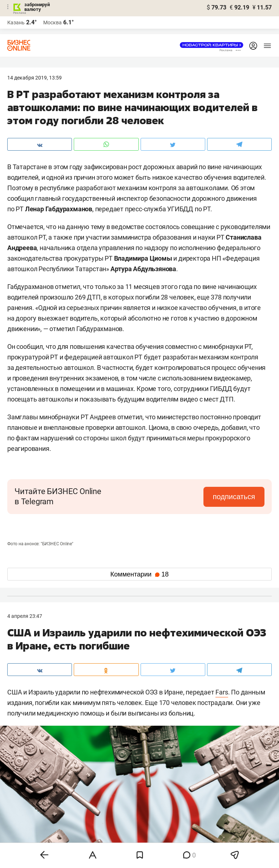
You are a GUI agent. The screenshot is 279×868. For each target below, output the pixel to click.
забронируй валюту (37, 7)
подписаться (234, 497)
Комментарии (139, 574)
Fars (222, 692)
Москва (52, 23)
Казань (16, 23)
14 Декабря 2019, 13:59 (35, 78)
